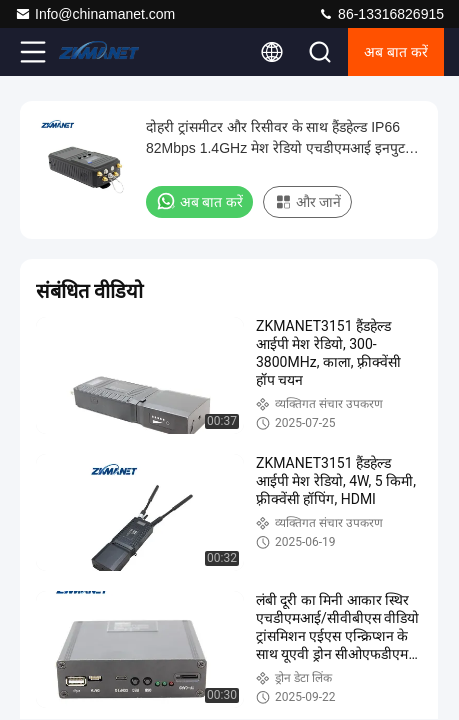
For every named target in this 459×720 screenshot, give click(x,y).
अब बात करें (396, 52)
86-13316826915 (381, 14)
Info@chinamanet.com (95, 14)
